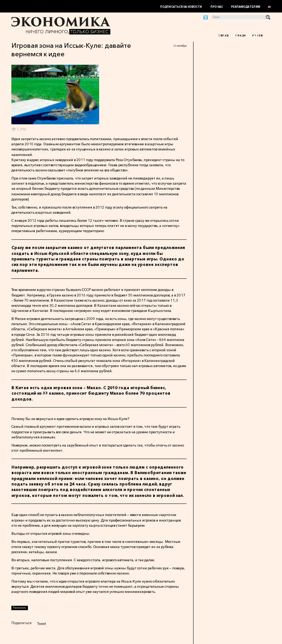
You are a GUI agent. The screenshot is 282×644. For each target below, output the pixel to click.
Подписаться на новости (181, 7)
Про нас (217, 7)
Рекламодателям (245, 7)
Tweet (41, 624)
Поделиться (21, 623)
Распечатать (20, 608)
